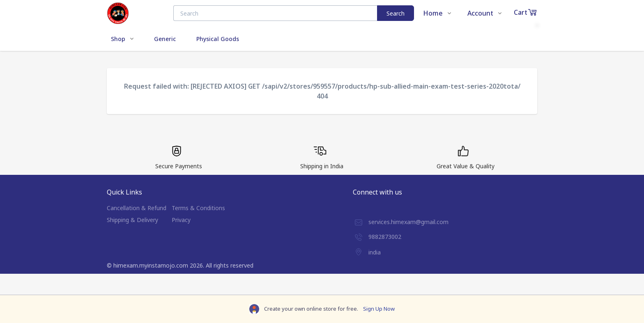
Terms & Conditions (198, 208)
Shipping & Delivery (132, 220)
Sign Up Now (379, 309)
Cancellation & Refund (137, 208)
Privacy (181, 220)
